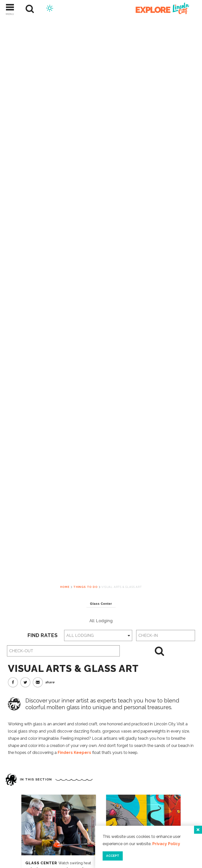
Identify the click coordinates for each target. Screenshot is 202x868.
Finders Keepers (74, 753)
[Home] (160, 9)
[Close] (198, 830)
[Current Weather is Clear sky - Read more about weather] (50, 9)
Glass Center (42, 863)
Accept (113, 856)
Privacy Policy (166, 844)
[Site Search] (30, 9)
